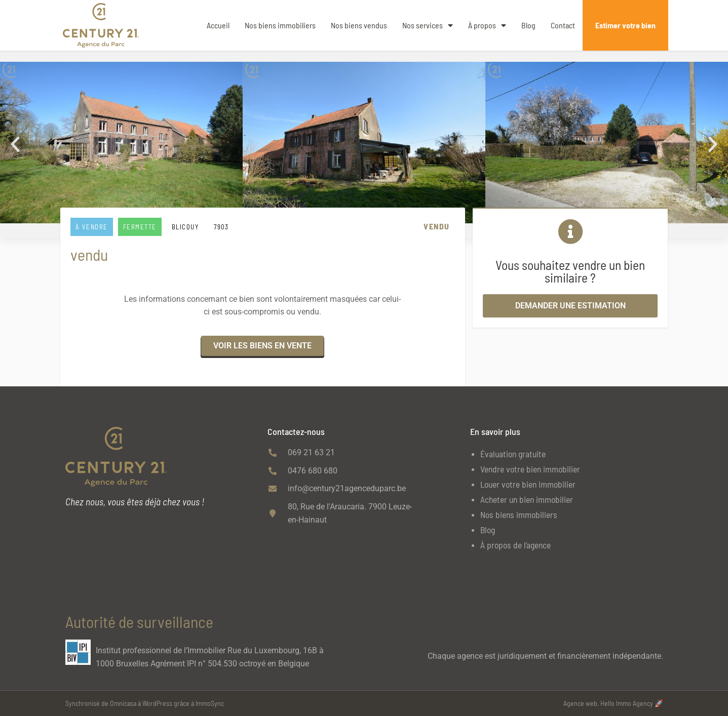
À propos (487, 25)
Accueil (218, 25)
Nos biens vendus (359, 25)
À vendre (92, 227)
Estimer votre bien (625, 25)
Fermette (140, 227)
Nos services (428, 25)
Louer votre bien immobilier (528, 484)
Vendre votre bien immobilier (530, 469)
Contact (563, 25)
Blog (528, 25)
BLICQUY (185, 227)
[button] (15, 144)
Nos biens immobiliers (280, 25)
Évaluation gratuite (513, 454)
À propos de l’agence (515, 545)
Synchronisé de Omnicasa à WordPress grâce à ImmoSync (145, 703)
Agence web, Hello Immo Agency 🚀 (613, 703)
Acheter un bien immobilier (527, 499)
